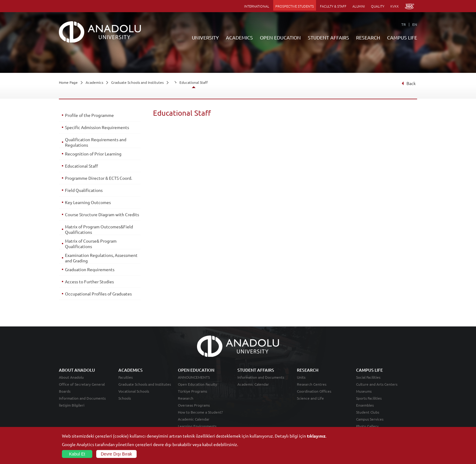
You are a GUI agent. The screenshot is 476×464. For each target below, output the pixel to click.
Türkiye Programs (192, 391)
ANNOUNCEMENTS (194, 377)
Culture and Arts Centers (377, 384)
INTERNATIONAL (257, 6)
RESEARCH (368, 37)
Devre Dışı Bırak (116, 454)
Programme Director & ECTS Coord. (99, 178)
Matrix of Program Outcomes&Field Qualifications (99, 229)
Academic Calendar (194, 419)
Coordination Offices (314, 391)
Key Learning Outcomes (88, 202)
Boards (65, 391)
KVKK (395, 6)
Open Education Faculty (197, 384)
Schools (125, 398)
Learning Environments (197, 426)
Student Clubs (368, 412)
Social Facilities (368, 377)
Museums (364, 391)
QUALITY (378, 6)
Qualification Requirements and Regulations (96, 142)
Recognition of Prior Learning (93, 154)
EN (415, 24)
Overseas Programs (194, 405)
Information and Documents (82, 398)
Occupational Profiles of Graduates (98, 294)
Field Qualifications (84, 190)
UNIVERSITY (205, 37)
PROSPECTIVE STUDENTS (295, 6)
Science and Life (310, 398)
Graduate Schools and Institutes (137, 82)
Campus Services (370, 419)
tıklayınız (316, 436)
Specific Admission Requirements (97, 127)
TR (404, 24)
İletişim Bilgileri (72, 405)
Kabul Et (77, 454)
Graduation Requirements (90, 269)
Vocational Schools (134, 391)
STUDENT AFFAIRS (328, 37)
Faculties (126, 377)
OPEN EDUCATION (280, 37)
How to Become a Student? (200, 412)
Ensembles (365, 405)
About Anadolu (71, 377)
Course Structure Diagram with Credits (102, 214)
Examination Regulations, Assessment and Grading (101, 258)
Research (186, 398)
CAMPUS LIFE (402, 37)
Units (301, 377)
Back (408, 83)
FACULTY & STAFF (333, 6)
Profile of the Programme (89, 115)
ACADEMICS (239, 37)
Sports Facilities (369, 398)
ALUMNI (359, 6)
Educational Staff (194, 82)
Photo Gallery (367, 426)
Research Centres (312, 384)
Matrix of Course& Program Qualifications (91, 244)
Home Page (68, 82)
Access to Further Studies (89, 281)
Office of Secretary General (82, 384)
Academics (94, 82)
